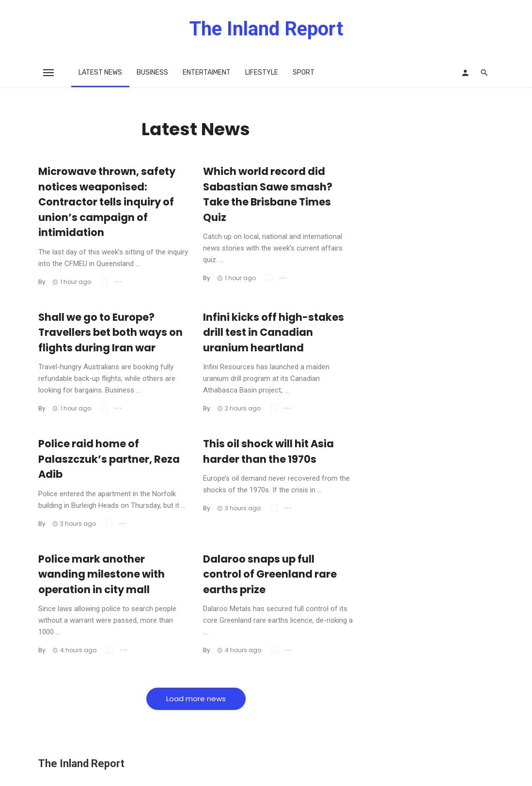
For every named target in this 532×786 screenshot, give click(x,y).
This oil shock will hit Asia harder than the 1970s (268, 451)
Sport (304, 72)
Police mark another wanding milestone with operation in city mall (102, 574)
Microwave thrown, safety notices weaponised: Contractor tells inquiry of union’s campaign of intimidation (107, 202)
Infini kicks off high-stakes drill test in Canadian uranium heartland (274, 332)
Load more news (196, 699)
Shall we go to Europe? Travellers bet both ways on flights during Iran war (110, 332)
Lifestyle (262, 72)
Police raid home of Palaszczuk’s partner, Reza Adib (109, 459)
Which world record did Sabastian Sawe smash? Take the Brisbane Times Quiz (268, 194)
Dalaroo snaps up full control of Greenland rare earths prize (270, 574)
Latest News (100, 72)
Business (152, 72)
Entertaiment (207, 72)
